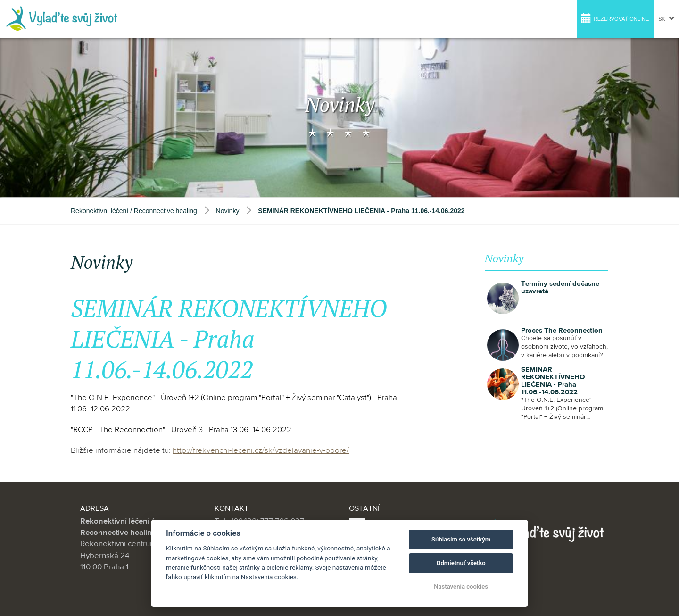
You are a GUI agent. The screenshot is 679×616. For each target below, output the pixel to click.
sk (666, 18)
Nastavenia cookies (461, 587)
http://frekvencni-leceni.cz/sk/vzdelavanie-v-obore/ (261, 450)
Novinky (228, 211)
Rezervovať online (615, 18)
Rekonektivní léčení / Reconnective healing (134, 211)
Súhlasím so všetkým (461, 539)
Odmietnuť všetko (461, 563)
